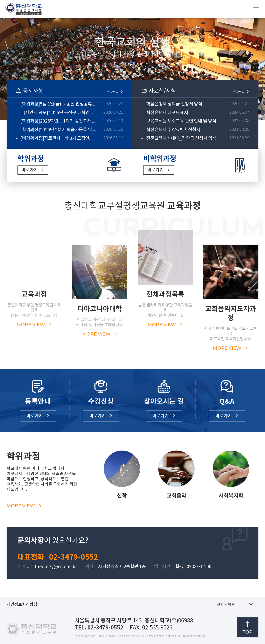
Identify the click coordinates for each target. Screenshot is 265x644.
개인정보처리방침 (22, 604)
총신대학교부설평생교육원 (24, 9)
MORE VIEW (24, 506)
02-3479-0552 (74, 557)
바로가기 (30, 170)
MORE (112, 91)
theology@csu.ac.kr (56, 567)
